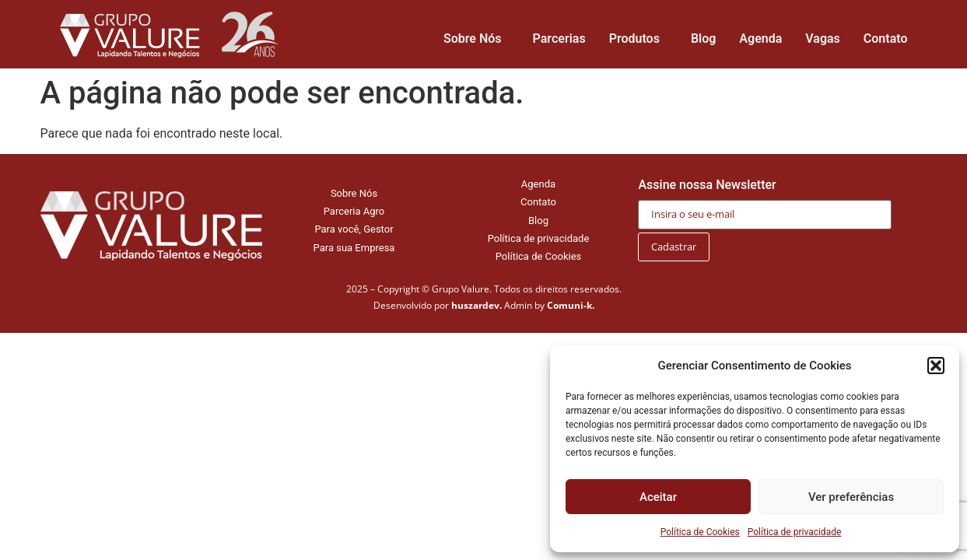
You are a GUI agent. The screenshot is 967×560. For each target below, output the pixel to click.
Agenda (760, 38)
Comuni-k (569, 305)
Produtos (638, 39)
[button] (936, 366)
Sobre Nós (476, 39)
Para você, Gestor (354, 229)
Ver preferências (851, 497)
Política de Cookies (700, 532)
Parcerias (559, 38)
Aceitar (658, 497)
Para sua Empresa (354, 248)
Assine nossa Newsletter (765, 199)
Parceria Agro (354, 211)
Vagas (823, 38)
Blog (703, 38)
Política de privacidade (795, 532)
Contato (886, 38)
